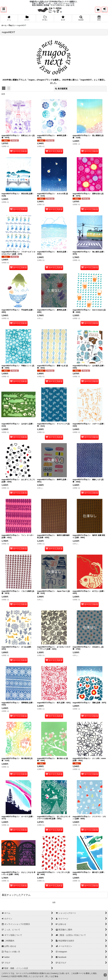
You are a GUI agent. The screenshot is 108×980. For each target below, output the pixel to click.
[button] (4, 10)
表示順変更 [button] (61, 89)
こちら (55, 976)
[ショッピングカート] (98, 10)
